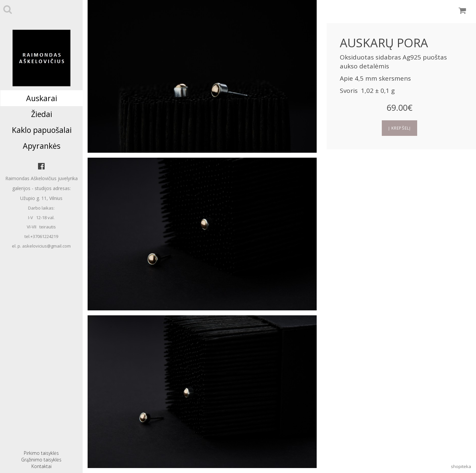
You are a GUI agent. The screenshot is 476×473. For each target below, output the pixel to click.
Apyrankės (42, 146)
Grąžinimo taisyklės (41, 460)
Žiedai (42, 114)
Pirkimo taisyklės (41, 453)
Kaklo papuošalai (42, 130)
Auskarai (42, 98)
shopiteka (461, 466)
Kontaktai (41, 466)
